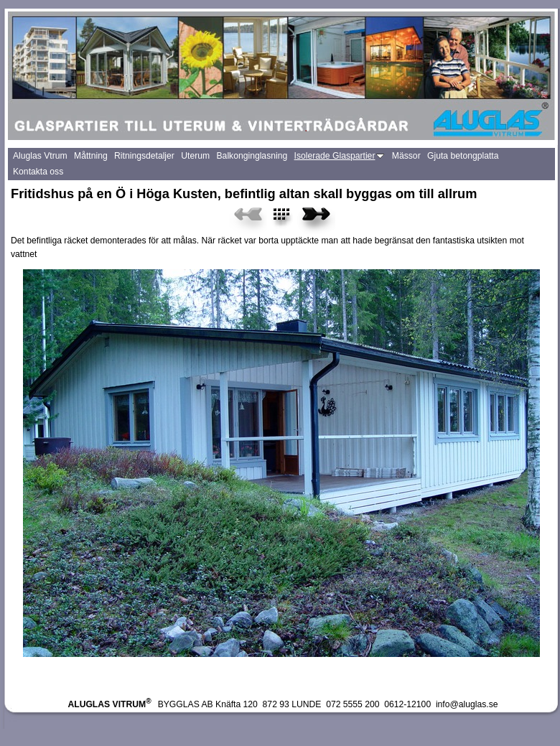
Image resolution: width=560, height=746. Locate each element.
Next (316, 219)
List (290, 219)
